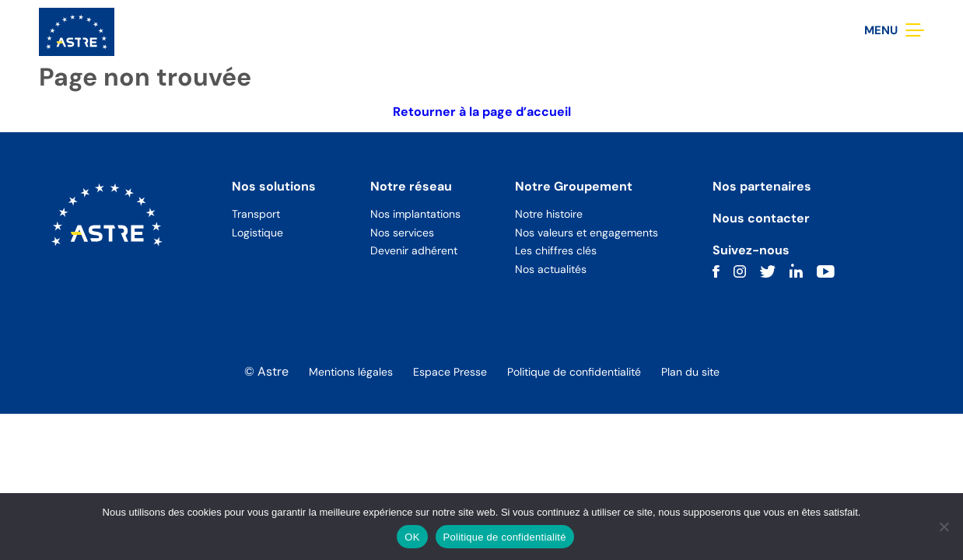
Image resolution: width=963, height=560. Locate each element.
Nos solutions (274, 186)
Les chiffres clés (556, 250)
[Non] (944, 527)
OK (412, 537)
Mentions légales (351, 372)
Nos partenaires (762, 186)
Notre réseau (411, 186)
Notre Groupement (574, 186)
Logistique (257, 233)
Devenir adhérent (414, 250)
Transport (256, 214)
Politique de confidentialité (574, 372)
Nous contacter (761, 218)
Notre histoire (549, 214)
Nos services (402, 233)
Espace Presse (450, 372)
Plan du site (690, 372)
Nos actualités (551, 269)
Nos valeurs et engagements (587, 233)
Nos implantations (415, 214)
